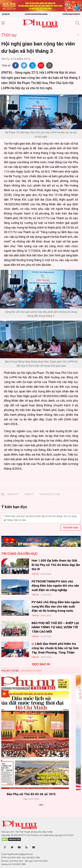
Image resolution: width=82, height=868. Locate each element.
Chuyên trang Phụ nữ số (71, 14)
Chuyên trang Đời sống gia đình (36, 14)
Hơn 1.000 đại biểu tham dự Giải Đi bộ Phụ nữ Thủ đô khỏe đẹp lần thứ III (56, 565)
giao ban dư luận (50, 494)
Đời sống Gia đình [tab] (31, 671)
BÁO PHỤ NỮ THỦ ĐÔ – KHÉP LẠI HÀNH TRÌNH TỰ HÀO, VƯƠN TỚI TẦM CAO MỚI (55, 627)
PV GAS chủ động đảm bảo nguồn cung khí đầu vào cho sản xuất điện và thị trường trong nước (56, 606)
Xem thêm (41, 811)
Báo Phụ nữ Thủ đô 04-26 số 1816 (41, 794)
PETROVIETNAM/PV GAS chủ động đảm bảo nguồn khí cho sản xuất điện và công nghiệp (55, 586)
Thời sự (9, 35)
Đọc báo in (6, 14)
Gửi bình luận (71, 527)
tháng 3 (29, 494)
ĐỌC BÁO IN (41, 664)
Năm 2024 (13, 494)
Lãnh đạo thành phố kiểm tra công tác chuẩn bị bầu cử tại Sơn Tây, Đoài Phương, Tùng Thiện (55, 648)
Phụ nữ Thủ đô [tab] (10, 671)
